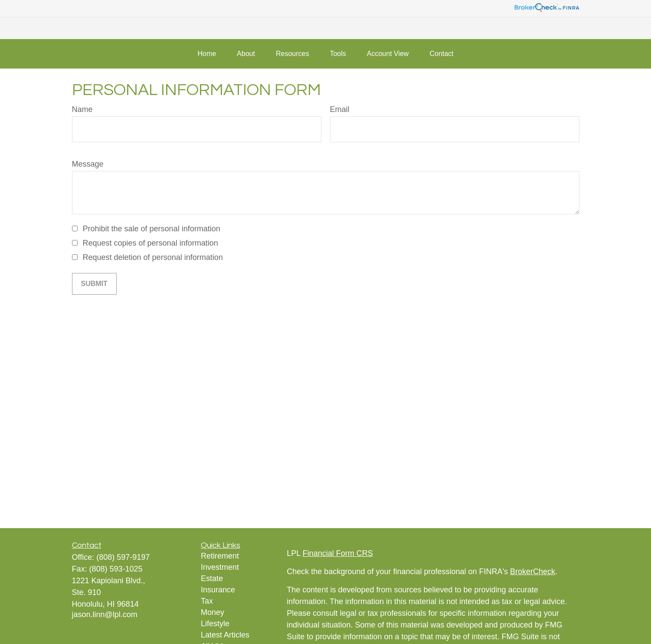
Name (82, 109)
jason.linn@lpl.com (105, 614)
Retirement (220, 556)
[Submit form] (94, 284)
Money (213, 612)
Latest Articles (225, 635)
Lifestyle (215, 624)
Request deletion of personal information (153, 257)
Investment (220, 567)
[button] (207, 54)
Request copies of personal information (150, 243)
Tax (207, 601)
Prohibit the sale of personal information (152, 229)
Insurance (218, 590)
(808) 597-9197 (123, 557)
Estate (212, 578)
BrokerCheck (533, 572)
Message (88, 164)
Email (340, 109)
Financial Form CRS (338, 553)
